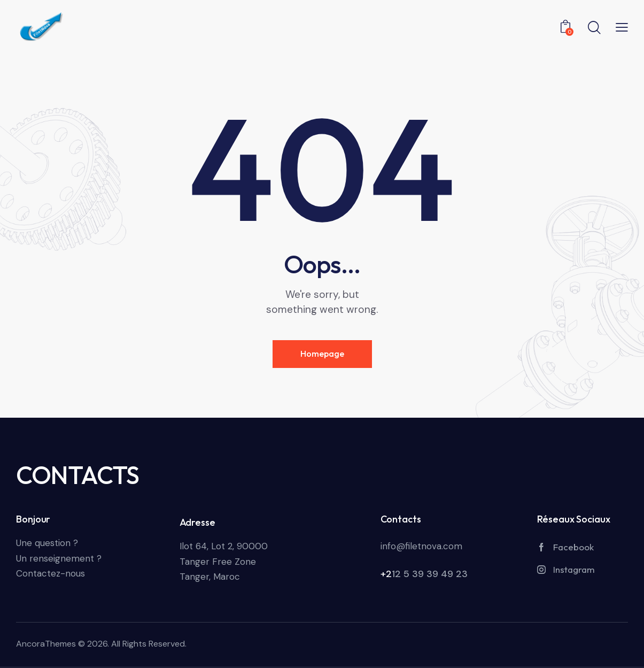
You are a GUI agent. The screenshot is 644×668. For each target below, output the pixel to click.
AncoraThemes (46, 644)
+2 (386, 574)
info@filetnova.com (421, 546)
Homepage (322, 354)
